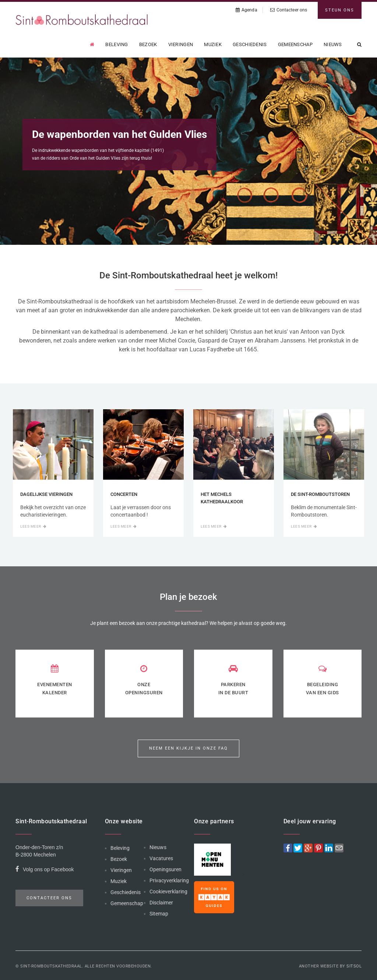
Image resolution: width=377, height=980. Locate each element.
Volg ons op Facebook (45, 870)
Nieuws (333, 44)
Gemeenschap (295, 44)
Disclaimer (161, 903)
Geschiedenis (250, 44)
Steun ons (340, 10)
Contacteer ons (289, 10)
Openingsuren (165, 869)
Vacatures (161, 858)
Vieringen (181, 44)
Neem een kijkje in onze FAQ (188, 748)
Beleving (117, 44)
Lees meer (33, 526)
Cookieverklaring (168, 892)
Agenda (246, 10)
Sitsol (354, 966)
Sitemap (159, 914)
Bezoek (148, 44)
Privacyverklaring (169, 880)
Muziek (213, 44)
